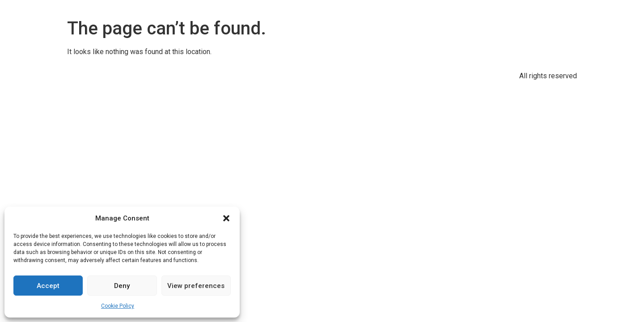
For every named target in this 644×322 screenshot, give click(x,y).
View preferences (196, 286)
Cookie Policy (118, 306)
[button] (226, 218)
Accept (48, 286)
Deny (122, 286)
